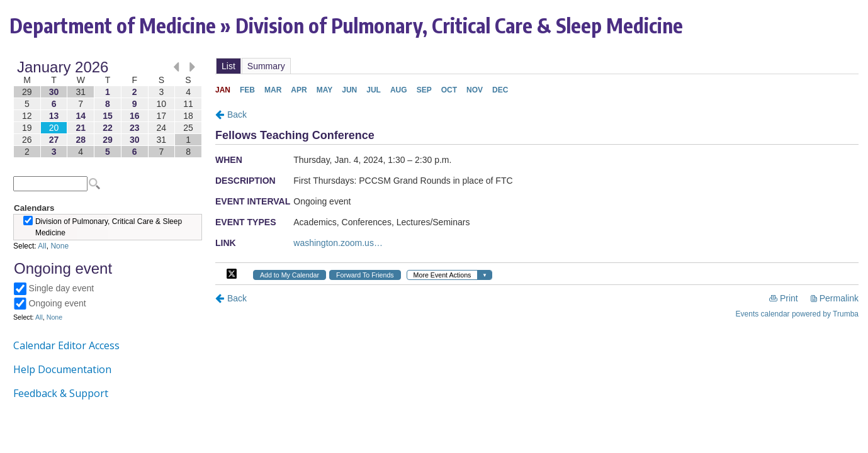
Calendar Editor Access (66, 345)
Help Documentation (62, 369)
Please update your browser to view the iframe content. (108, 109)
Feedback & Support (61, 393)
